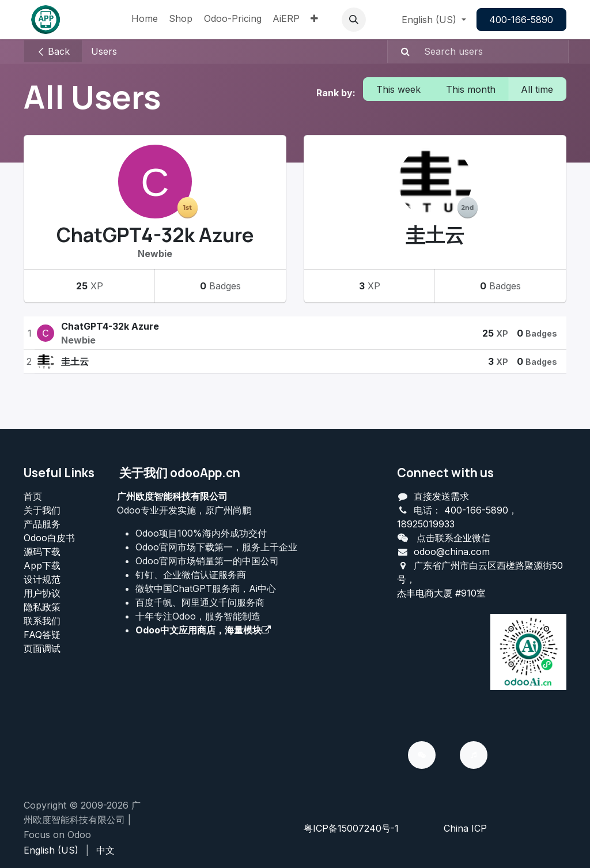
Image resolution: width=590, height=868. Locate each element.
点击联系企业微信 (453, 538)
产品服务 (42, 524)
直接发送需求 (441, 496)
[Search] (400, 51)
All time (537, 89)
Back (53, 51)
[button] (354, 20)
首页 (33, 496)
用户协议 (42, 593)
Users (104, 51)
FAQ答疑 (42, 635)
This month (471, 89)
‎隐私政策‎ (42, 607)
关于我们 (42, 510)
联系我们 (42, 621)
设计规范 (42, 579)
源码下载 (42, 552)
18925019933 (426, 524)
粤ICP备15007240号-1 (351, 828)
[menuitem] (145, 20)
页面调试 (42, 648)
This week (398, 89)
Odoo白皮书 (49, 538)
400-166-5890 (521, 20)
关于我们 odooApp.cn (180, 473)
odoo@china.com (452, 552)
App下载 (42, 565)
